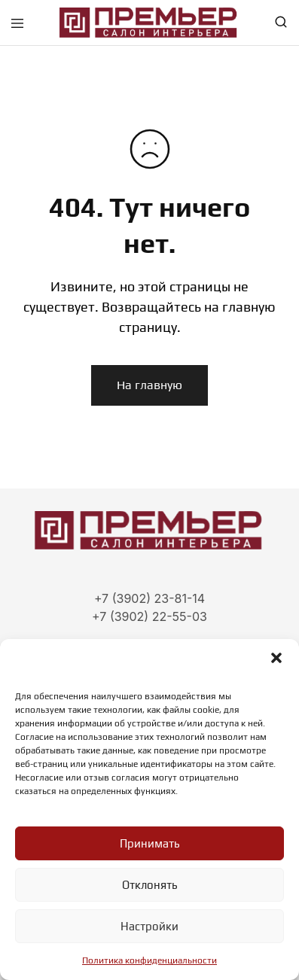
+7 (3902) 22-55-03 (149, 616)
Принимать (149, 843)
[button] (276, 658)
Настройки (149, 926)
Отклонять (149, 885)
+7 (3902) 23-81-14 (149, 598)
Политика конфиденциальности (149, 960)
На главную (149, 385)
